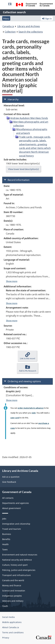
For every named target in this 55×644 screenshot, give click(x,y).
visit (34, 413)
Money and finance (12, 585)
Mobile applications (12, 622)
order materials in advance (31, 408)
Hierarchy (11, 99)
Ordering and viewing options (23, 381)
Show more (12, 281)
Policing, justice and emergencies (19, 570)
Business (7, 534)
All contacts (8, 498)
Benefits (6, 539)
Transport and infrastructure (16, 575)
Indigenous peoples (12, 596)
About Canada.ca (11, 627)
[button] (27, 356)
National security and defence (17, 560)
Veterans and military (13, 601)
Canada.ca (8, 26)
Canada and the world (13, 580)
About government (11, 508)
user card (15, 418)
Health (5, 544)
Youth (5, 606)
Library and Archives (29, 26)
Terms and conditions (13, 632)
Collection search (14, 12)
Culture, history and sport (15, 565)
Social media (8, 617)
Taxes (5, 549)
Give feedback (9, 482)
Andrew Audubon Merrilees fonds (29, 118)
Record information (17, 180)
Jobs (4, 519)
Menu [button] (6, 18)
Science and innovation (14, 591)
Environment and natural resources (20, 555)
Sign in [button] (47, 18)
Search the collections (31, 32)
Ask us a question (11, 477)
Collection (10, 32)
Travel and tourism (12, 529)
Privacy (6, 638)
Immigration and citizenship (16, 524)
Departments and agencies (16, 503)
